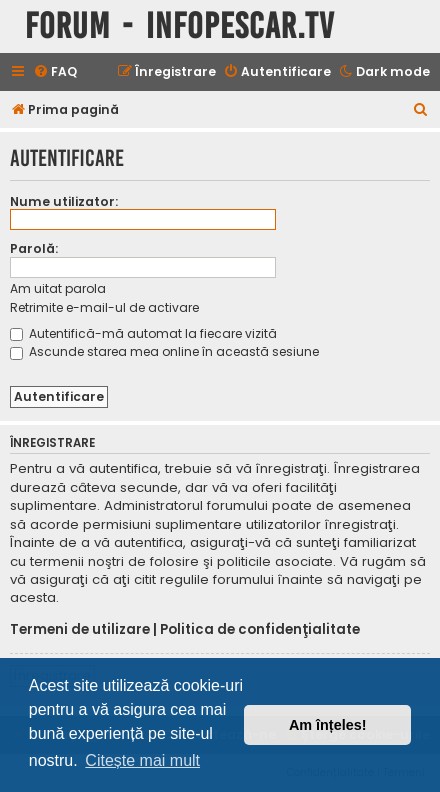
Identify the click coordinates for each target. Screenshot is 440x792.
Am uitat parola (58, 288)
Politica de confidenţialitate (260, 630)
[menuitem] (55, 72)
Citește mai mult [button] (142, 760)
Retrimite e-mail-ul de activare (104, 307)
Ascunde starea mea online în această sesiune (164, 351)
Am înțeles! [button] (328, 725)
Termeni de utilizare (80, 630)
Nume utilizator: (64, 201)
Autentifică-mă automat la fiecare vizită (143, 333)
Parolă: (34, 248)
